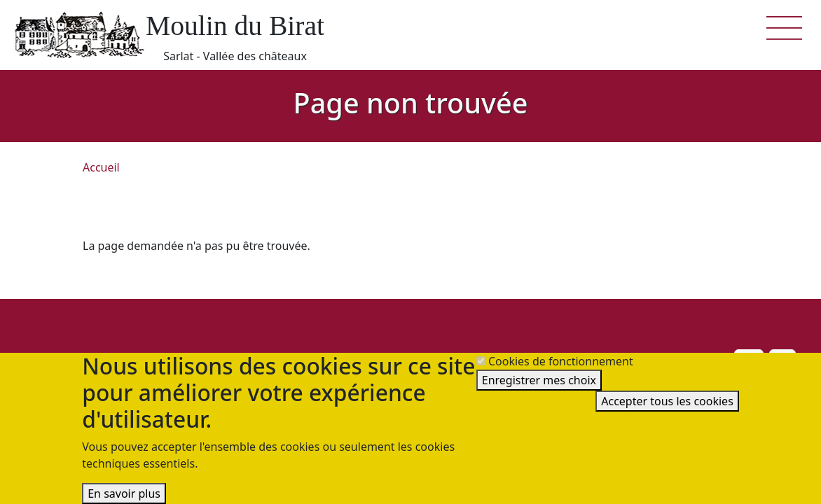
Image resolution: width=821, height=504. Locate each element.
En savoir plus (124, 493)
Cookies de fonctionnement (561, 361)
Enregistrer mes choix (539, 380)
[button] (785, 27)
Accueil (101, 167)
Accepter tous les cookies (667, 401)
